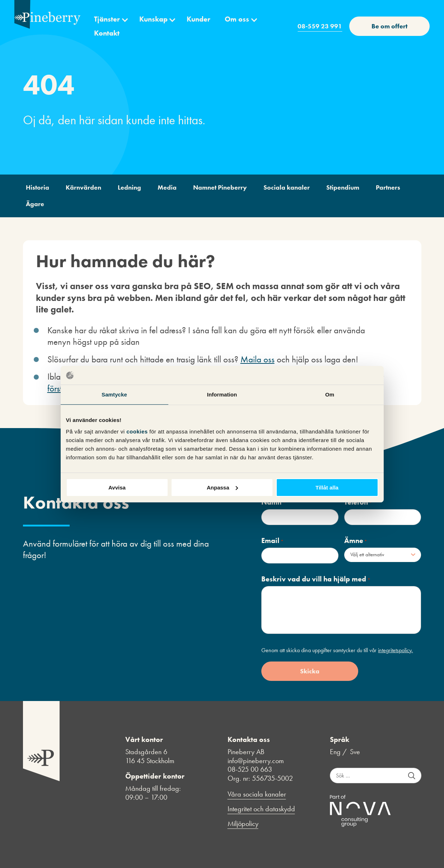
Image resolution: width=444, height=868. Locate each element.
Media (167, 187)
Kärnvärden (83, 187)
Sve (355, 752)
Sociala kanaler (287, 187)
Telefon (358, 502)
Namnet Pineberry (220, 187)
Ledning (129, 187)
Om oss (237, 19)
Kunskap (153, 19)
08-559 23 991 (320, 26)
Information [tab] (222, 394)
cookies (138, 431)
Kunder (198, 19)
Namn (273, 502)
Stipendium (343, 187)
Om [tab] (330, 394)
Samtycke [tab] (114, 394)
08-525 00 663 (250, 769)
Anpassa (222, 487)
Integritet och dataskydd (261, 809)
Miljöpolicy (243, 824)
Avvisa (117, 487)
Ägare (35, 204)
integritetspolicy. (395, 650)
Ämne (356, 541)
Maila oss (258, 359)
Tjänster (107, 19)
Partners (388, 187)
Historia (38, 187)
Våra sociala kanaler (257, 794)
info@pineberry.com (256, 761)
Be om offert (389, 26)
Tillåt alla (327, 487)
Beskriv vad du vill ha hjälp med (316, 579)
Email (272, 541)
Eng (335, 752)
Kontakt (107, 33)
